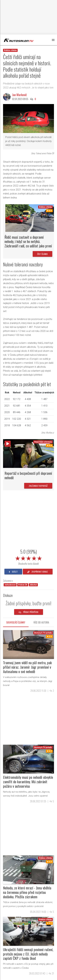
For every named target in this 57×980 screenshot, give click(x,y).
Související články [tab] (16, 622)
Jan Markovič (19, 95)
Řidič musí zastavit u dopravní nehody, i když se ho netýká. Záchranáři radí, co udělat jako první (28, 241)
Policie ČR (23, 585)
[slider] (29, 558)
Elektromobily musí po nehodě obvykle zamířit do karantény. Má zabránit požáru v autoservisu (28, 782)
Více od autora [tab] (41, 622)
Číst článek (42, 254)
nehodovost (10, 585)
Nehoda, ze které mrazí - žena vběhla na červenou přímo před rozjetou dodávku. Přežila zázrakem (27, 892)
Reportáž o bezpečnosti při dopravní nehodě (28, 475)
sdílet (13, 572)
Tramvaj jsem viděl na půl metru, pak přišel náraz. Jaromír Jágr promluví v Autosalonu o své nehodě (27, 667)
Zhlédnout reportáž (38, 486)
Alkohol (33, 585)
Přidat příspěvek (29, 612)
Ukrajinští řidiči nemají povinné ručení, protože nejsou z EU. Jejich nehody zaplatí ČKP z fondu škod (28, 954)
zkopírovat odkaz (38, 572)
